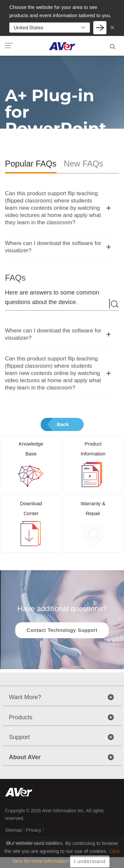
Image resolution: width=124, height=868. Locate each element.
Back (63, 424)
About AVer (25, 757)
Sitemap (13, 830)
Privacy (34, 830)
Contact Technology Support (62, 630)
